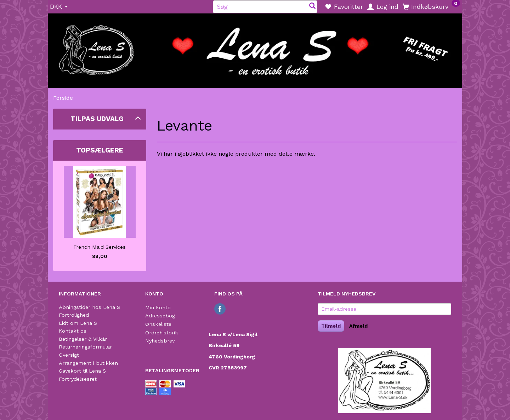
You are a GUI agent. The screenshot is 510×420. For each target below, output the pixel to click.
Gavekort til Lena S (82, 371)
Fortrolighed (74, 315)
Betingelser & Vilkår (83, 339)
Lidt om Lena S (78, 323)
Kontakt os (73, 331)
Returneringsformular (85, 347)
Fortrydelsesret (78, 379)
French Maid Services (100, 247)
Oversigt (69, 355)
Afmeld (358, 326)
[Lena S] (255, 48)
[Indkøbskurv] (431, 6)
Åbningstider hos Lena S (89, 307)
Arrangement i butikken (88, 363)
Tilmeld (331, 326)
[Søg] (312, 7)
